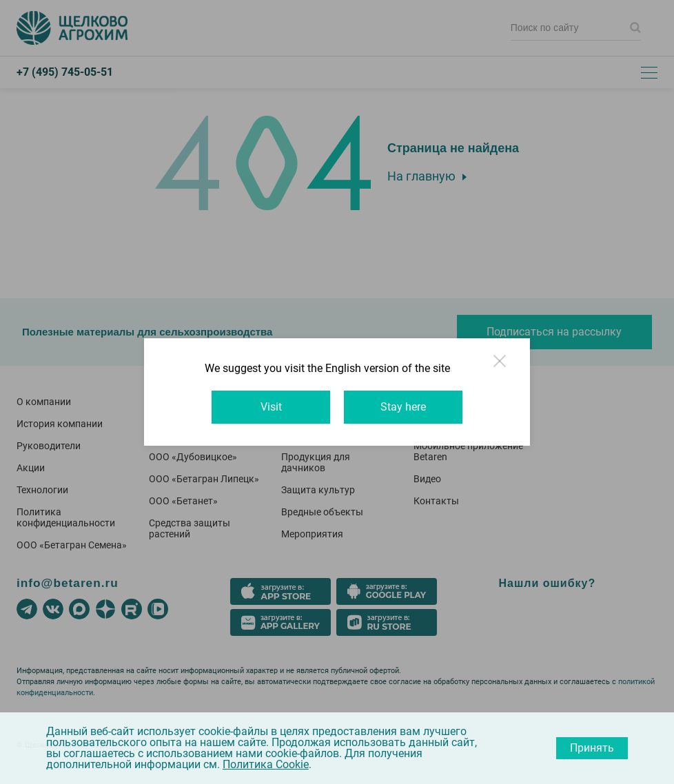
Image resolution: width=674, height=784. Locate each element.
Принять (592, 748)
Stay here (403, 407)
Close (501, 367)
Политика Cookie (266, 764)
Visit (271, 407)
